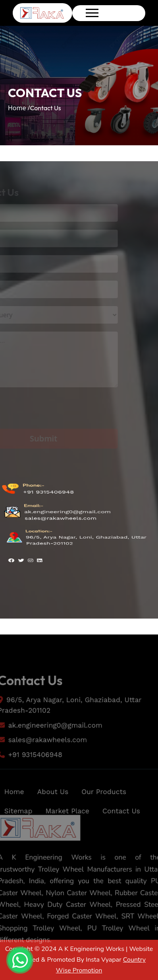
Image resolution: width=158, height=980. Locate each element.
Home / (19, 108)
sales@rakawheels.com (60, 518)
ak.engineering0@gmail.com (67, 513)
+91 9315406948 (48, 502)
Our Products (105, 802)
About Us (52, 802)
